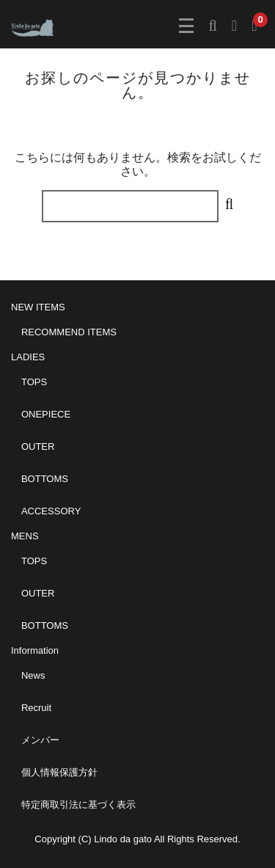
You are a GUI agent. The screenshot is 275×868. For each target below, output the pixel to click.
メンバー (40, 740)
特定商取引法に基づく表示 (78, 805)
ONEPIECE (46, 414)
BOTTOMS (45, 479)
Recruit (36, 708)
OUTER (38, 446)
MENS (25, 536)
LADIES (28, 357)
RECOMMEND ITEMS (69, 332)
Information (35, 650)
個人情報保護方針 (59, 772)
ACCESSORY (51, 511)
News (33, 675)
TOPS (34, 382)
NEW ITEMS (38, 307)
